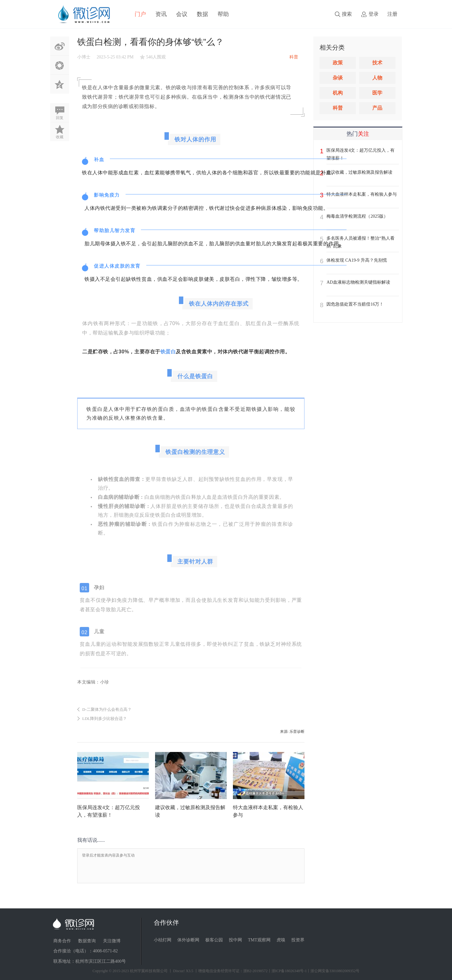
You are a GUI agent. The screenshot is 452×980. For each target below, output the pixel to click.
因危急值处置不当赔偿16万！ (355, 304)
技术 (377, 63)
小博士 (84, 57)
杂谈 (338, 78)
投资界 (298, 940)
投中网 (235, 940)
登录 (374, 14)
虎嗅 (281, 940)
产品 (377, 108)
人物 (377, 78)
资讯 (161, 14)
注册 (392, 14)
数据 (202, 14)
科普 (338, 108)
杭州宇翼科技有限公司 (149, 971)
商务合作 (62, 941)
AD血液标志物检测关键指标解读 (358, 282)
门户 (140, 14)
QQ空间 (60, 84)
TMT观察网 (259, 940)
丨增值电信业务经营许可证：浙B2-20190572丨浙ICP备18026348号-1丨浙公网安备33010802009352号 (277, 971)
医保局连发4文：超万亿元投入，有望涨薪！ (361, 154)
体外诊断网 (188, 940)
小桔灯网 (163, 940)
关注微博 (112, 941)
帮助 (223, 14)
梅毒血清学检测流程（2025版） (357, 216)
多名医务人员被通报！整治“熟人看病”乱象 (360, 242)
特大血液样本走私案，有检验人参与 (362, 194)
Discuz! (179, 971)
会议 (182, 14)
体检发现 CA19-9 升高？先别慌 (357, 260)
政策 (338, 63)
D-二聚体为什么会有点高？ (107, 709)
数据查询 (87, 941)
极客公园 (214, 940)
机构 (338, 93)
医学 (377, 93)
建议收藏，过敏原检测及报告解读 (359, 172)
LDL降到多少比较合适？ (105, 719)
